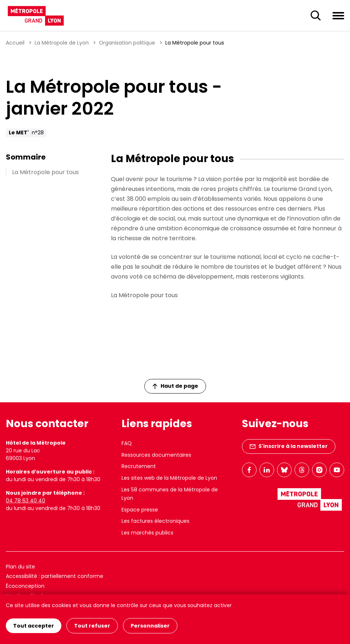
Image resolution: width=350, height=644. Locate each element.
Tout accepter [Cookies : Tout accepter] (34, 626)
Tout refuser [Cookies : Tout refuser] (92, 626)
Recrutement (139, 466)
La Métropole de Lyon (62, 43)
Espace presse (140, 510)
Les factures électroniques (155, 521)
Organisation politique (127, 43)
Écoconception (25, 586)
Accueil (15, 43)
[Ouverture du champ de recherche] (316, 16)
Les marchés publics (147, 533)
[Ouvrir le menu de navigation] (338, 15)
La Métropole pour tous (45, 172)
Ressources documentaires (156, 455)
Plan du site (20, 567)
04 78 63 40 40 (26, 501)
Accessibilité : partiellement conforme (55, 576)
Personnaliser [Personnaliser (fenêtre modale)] (150, 626)
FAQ (127, 443)
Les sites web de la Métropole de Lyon (169, 478)
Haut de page (175, 386)
